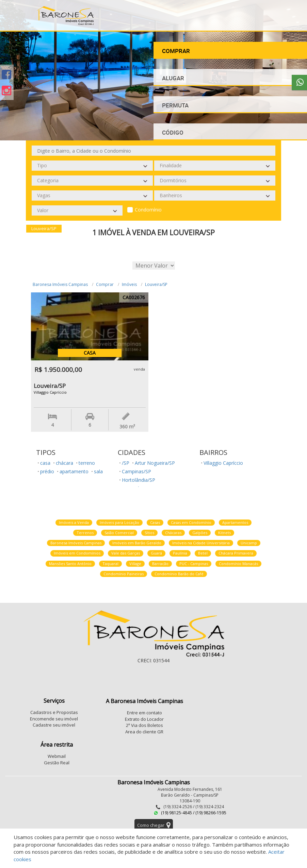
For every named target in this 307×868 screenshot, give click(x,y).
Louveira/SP (156, 284)
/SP (126, 463)
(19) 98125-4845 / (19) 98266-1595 (190, 813)
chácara (64, 463)
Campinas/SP (136, 471)
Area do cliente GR (144, 732)
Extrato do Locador (144, 719)
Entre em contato (144, 713)
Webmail (57, 756)
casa (45, 463)
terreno (87, 463)
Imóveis (129, 284)
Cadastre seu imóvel (54, 725)
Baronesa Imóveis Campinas (60, 284)
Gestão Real (57, 763)
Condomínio (148, 210)
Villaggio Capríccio (223, 463)
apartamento (74, 471)
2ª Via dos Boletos (144, 725)
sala (98, 471)
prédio (47, 471)
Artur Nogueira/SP (155, 463)
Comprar (105, 284)
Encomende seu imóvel (54, 719)
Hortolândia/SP (139, 480)
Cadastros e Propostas (54, 712)
